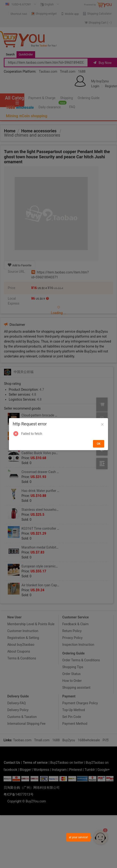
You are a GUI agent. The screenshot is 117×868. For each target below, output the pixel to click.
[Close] (102, 425)
